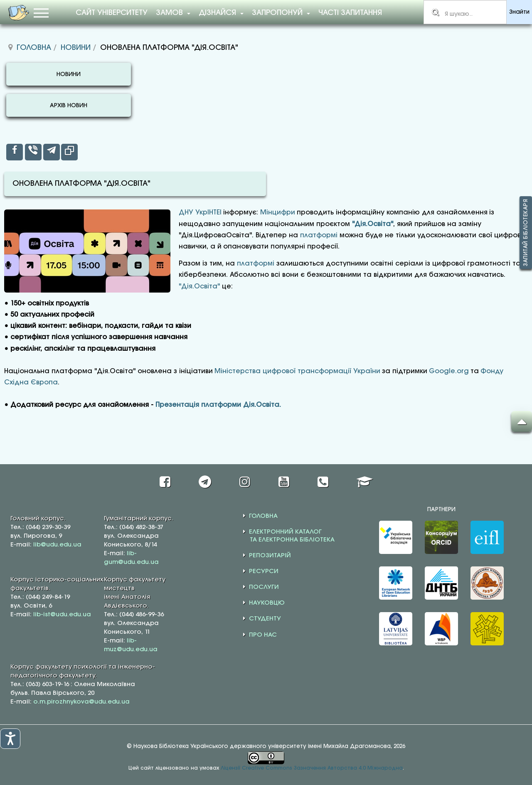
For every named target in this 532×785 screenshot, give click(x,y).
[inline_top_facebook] (15, 152)
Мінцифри (278, 213)
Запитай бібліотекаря (526, 233)
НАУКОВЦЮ (267, 603)
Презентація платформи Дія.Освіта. (218, 405)
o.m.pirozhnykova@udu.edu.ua (81, 702)
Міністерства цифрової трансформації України (297, 371)
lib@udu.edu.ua (57, 545)
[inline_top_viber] (33, 152)
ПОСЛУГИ (264, 587)
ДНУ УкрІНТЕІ (200, 213)
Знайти (519, 12)
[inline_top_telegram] (52, 152)
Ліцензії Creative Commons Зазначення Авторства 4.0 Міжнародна (312, 768)
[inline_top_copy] (69, 152)
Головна (34, 48)
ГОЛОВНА (263, 516)
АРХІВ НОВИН (69, 106)
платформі (319, 235)
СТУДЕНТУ (265, 619)
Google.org (449, 371)
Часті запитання (350, 13)
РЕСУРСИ (264, 571)
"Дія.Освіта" (373, 224)
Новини (76, 48)
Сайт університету (112, 13)
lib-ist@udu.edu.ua (62, 615)
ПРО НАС (263, 635)
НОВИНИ (69, 75)
